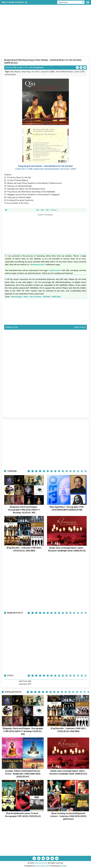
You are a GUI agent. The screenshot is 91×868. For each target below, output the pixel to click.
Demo (54, 210)
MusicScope (17, 297)
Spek (26, 297)
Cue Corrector (35, 297)
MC (38, 210)
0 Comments (38, 67)
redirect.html (55, 270)
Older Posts (80, 327)
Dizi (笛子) (35, 72)
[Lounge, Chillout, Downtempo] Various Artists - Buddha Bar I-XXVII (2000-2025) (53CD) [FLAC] (23, 774)
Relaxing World (41, 863)
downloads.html (37, 265)
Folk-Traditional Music (64, 72)
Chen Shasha (15, 72)
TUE (15, 67)
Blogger (64, 866)
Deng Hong (26, 72)
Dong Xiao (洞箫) (48, 72)
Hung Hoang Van (42, 866)
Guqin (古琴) (79, 72)
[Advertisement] (45, 39)
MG (47, 210)
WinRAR (47, 297)
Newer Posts (12, 327)
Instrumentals (10, 74)
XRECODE (56, 297)
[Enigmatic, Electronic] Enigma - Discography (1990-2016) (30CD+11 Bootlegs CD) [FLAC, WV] (24, 510)
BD (43, 210)
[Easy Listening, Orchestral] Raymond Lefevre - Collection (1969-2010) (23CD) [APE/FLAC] (68, 816)
